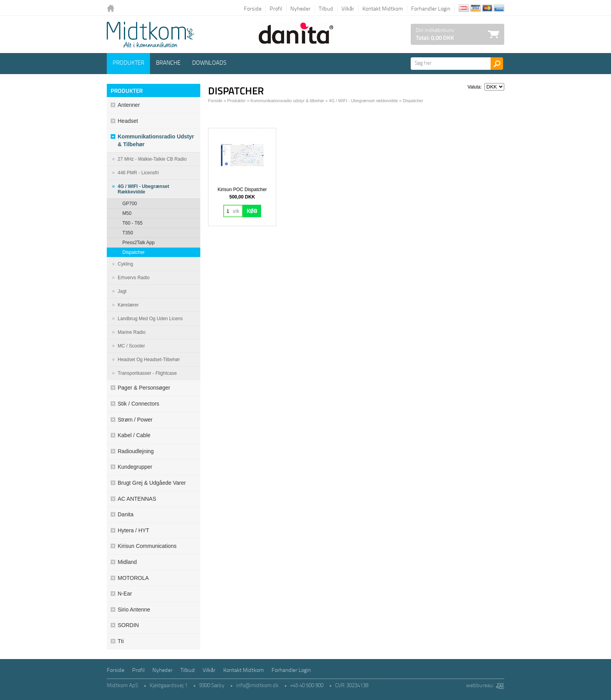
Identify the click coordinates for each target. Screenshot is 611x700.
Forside (253, 9)
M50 (127, 213)
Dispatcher (133, 252)
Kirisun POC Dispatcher (242, 190)
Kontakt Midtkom (383, 9)
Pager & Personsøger (144, 388)
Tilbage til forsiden (113, 9)
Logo (150, 35)
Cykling (125, 264)
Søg (497, 64)
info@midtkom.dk (257, 686)
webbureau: (480, 686)
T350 (128, 233)
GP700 (130, 204)
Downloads (209, 63)
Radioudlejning (136, 451)
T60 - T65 (132, 223)
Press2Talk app (139, 243)
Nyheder (300, 9)
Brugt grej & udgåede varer (152, 483)
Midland (127, 562)
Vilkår (348, 9)
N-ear (125, 594)
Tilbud (326, 9)
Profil (276, 9)
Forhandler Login (431, 9)
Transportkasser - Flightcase (147, 373)
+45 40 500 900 (307, 686)
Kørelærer (128, 305)
